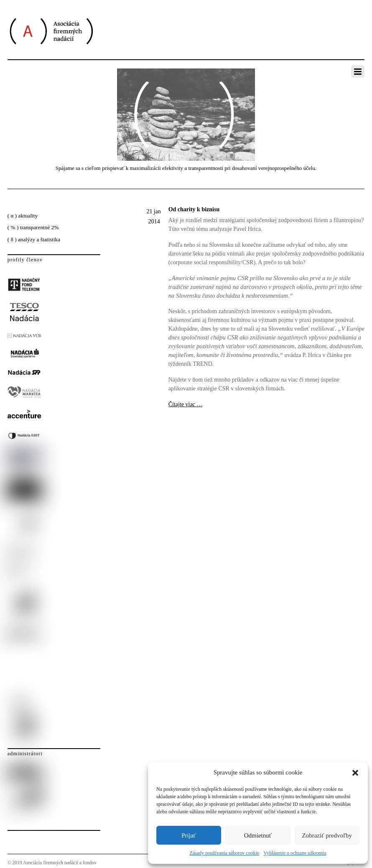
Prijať (189, 835)
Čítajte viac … (186, 404)
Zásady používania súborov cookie (224, 853)
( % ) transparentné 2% (33, 227)
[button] (355, 773)
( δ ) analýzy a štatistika (34, 239)
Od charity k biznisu (194, 209)
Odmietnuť (258, 835)
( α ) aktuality (23, 216)
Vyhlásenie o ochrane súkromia (295, 853)
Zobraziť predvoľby (327, 835)
